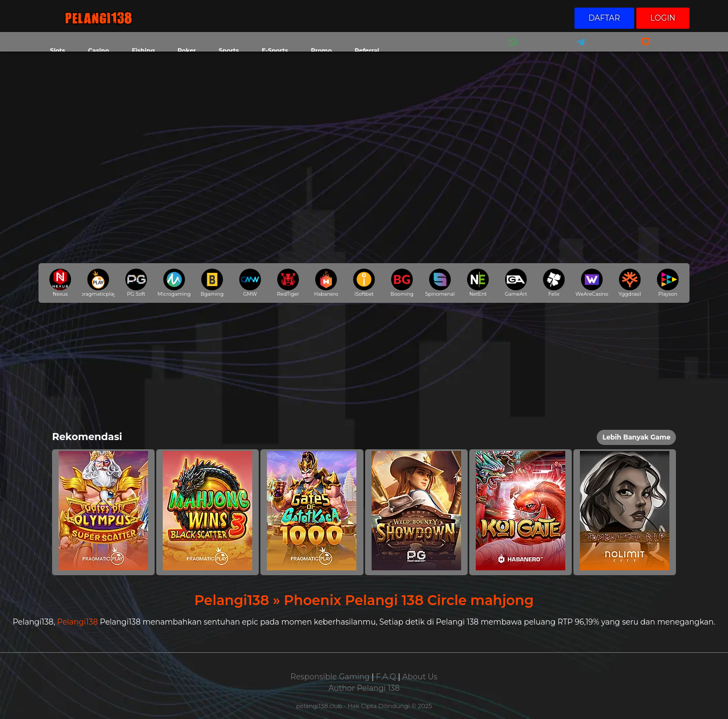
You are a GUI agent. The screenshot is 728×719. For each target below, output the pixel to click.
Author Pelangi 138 (364, 688)
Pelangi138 (77, 622)
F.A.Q (386, 677)
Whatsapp (511, 49)
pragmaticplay (98, 283)
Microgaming (174, 283)
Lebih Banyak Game (636, 437)
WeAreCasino (592, 283)
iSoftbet (364, 283)
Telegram (577, 49)
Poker (187, 50)
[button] (103, 512)
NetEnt (478, 283)
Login (663, 18)
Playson (668, 283)
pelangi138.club (320, 706)
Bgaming (212, 283)
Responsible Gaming (330, 677)
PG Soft (136, 283)
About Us (420, 677)
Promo (321, 50)
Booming (402, 283)
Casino (98, 50)
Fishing (143, 50)
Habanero (326, 283)
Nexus (60, 283)
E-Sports (275, 50)
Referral (367, 50)
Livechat (641, 49)
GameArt (516, 283)
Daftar (604, 18)
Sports (229, 50)
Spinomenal (440, 283)
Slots (58, 50)
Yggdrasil (630, 283)
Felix (554, 283)
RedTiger (288, 283)
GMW (250, 283)
